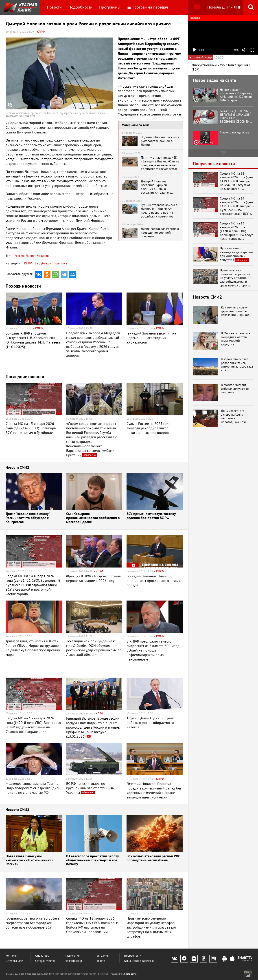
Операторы (42, 956)
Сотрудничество (45, 961)
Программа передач (148, 7)
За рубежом (43, 263)
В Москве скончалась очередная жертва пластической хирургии (236, 339)
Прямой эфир (73, 961)
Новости (54, 7)
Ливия (30, 256)
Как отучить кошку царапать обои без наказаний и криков (235, 311)
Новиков (42, 256)
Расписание (72, 956)
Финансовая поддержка (139, 961)
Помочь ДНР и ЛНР (224, 7)
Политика (60, 263)
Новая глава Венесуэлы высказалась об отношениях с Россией (30, 860)
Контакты (11, 956)
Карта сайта (130, 974)
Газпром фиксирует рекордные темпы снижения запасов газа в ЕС (237, 365)
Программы (110, 7)
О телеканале (14, 961)
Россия (19, 256)
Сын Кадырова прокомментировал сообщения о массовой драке (93, 518)
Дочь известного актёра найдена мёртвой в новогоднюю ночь (234, 416)
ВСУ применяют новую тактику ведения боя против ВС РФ (151, 516)
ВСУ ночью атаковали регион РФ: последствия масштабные (153, 858)
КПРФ (28, 263)
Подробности (80, 7)
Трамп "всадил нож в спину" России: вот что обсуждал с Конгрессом (28, 518)
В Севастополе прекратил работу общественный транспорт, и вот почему (92, 860)
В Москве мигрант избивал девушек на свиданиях (235, 389)
